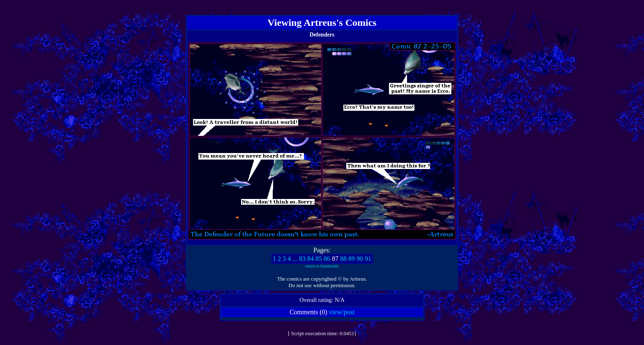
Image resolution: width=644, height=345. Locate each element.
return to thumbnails (322, 266)
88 (343, 259)
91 (368, 259)
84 (310, 259)
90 (360, 259)
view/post (342, 312)
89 (352, 259)
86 (327, 259)
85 (319, 259)
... (295, 259)
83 (302, 259)
